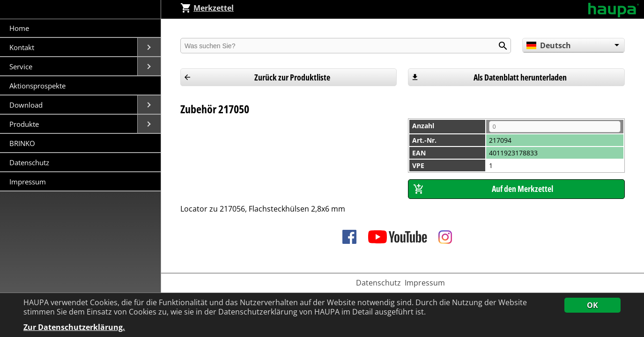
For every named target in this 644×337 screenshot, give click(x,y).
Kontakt (23, 47)
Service (22, 66)
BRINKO (22, 143)
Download (27, 105)
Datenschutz (29, 162)
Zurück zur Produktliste (292, 77)
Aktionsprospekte (37, 86)
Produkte (25, 124)
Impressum (28, 182)
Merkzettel (207, 8)
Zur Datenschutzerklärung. (74, 327)
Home (19, 28)
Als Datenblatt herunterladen (520, 77)
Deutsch (549, 45)
